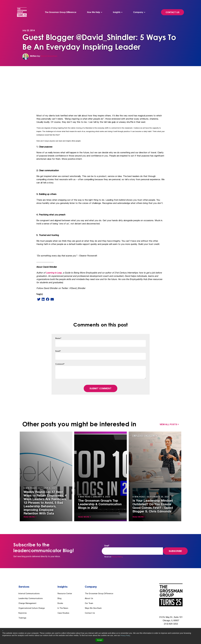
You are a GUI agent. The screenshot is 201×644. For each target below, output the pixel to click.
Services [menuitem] (24, 581)
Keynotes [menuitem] (23, 605)
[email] (52, 295)
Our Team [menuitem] (89, 595)
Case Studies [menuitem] (63, 605)
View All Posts (168, 421)
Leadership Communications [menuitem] (31, 590)
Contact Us (171, 13)
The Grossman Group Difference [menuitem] (61, 12)
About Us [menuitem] (89, 590)
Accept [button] (100, 640)
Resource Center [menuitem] (65, 585)
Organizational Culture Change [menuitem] (32, 600)
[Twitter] (39, 295)
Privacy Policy (126, 635)
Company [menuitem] (138, 12)
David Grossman (49, 56)
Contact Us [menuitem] (90, 605)
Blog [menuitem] (59, 590)
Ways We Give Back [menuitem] (93, 600)
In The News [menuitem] (63, 600)
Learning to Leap (54, 269)
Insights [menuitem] (116, 12)
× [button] (3, 631)
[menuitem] (95, 12)
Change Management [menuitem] (27, 595)
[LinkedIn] (43, 295)
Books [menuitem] (60, 595)
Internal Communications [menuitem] (29, 585)
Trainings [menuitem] (22, 610)
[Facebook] (48, 295)
